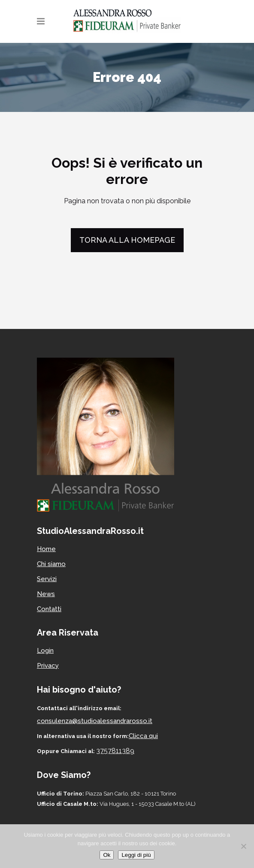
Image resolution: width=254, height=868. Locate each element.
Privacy (48, 666)
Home (46, 549)
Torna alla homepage (127, 240)
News (46, 594)
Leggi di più (136, 855)
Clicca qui (143, 736)
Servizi (47, 579)
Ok (107, 855)
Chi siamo (51, 564)
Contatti (49, 609)
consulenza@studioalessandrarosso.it (95, 721)
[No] (243, 846)
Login (45, 651)
